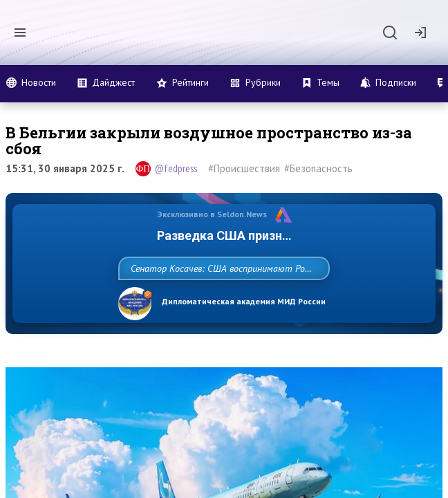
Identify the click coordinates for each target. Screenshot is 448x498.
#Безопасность (318, 168)
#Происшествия (244, 168)
